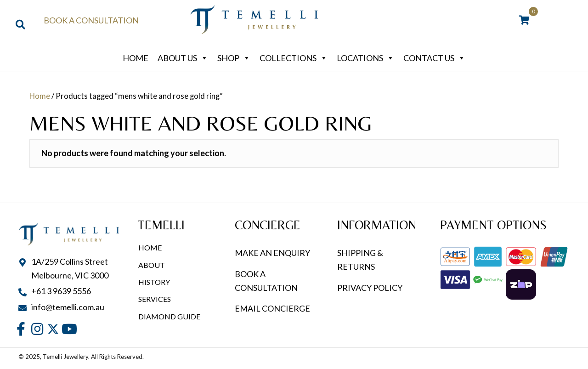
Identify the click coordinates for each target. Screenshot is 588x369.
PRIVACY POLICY (370, 288)
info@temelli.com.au (68, 307)
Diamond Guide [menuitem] (169, 316)
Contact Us (434, 58)
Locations (365, 58)
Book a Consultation (91, 20)
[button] (21, 329)
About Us (183, 58)
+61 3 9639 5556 (61, 291)
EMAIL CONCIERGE (273, 308)
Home (136, 58)
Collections (294, 58)
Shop (234, 58)
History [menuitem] (154, 282)
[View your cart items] (524, 21)
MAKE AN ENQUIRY (272, 253)
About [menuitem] (152, 265)
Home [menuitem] (150, 247)
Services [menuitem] (155, 299)
